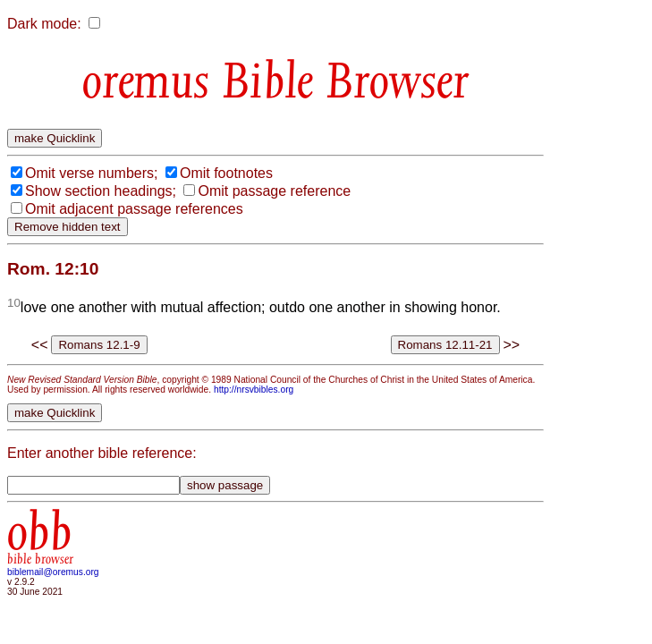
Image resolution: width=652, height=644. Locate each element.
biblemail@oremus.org (53, 572)
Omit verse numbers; (91, 173)
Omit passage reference (274, 191)
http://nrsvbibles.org (254, 390)
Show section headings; (101, 191)
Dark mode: (44, 24)
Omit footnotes (226, 173)
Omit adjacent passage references (134, 209)
